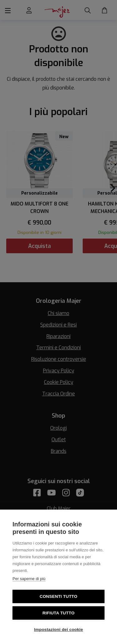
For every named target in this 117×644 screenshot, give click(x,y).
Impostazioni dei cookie (58, 629)
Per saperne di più (29, 579)
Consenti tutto (58, 596)
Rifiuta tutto (58, 613)
